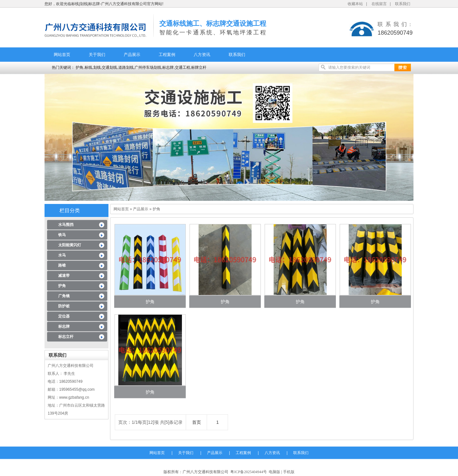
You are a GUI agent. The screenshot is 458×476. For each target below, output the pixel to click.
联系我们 (403, 4)
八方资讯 (202, 55)
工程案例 (167, 55)
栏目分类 (70, 210)
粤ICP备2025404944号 (249, 472)
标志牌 (64, 326)
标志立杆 (66, 337)
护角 (62, 286)
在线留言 (379, 4)
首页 (197, 422)
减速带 (64, 276)
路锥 (62, 265)
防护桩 (64, 306)
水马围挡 (66, 225)
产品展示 (132, 55)
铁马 (62, 235)
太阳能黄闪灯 (70, 245)
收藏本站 (355, 4)
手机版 (289, 472)
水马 (62, 255)
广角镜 (64, 296)
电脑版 (274, 472)
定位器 (64, 316)
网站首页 (62, 55)
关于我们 (97, 55)
